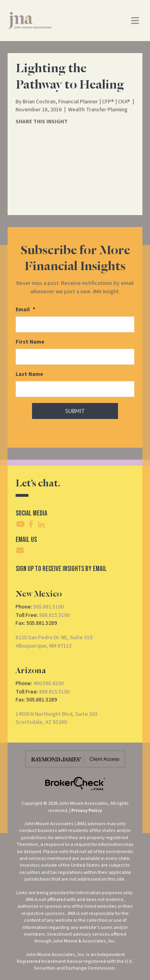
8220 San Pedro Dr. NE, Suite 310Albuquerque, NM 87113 (54, 642)
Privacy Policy (87, 811)
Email (25, 310)
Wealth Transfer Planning (98, 110)
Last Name (29, 374)
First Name (30, 342)
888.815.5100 (54, 615)
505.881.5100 (48, 607)
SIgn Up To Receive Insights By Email (61, 569)
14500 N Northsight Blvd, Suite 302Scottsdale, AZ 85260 (57, 718)
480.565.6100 (48, 684)
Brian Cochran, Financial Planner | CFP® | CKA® (76, 102)
